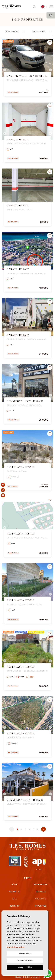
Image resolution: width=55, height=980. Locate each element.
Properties (41, 884)
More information (15, 947)
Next (50, 70)
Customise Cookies (25, 960)
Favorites (41, 906)
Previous (5, 70)
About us (14, 892)
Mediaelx (35, 977)
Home (14, 884)
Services (41, 892)
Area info (41, 899)
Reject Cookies (25, 954)
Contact (14, 906)
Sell (14, 899)
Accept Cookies (25, 967)
